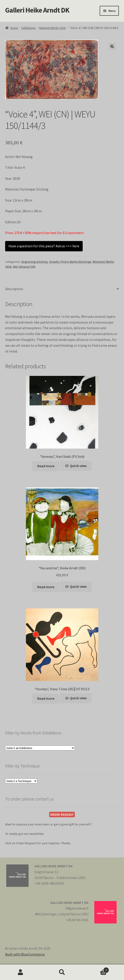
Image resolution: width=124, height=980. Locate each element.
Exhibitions (29, 28)
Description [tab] (14, 289)
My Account (21, 972)
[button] (112, 46)
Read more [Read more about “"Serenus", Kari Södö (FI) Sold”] (46, 466)
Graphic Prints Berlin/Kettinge (70, 262)
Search (62, 972)
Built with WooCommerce (25, 954)
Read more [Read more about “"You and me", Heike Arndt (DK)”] (46, 587)
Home (14, 28)
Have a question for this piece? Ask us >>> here (44, 246)
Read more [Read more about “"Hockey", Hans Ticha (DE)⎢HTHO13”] (46, 698)
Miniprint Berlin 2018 (52, 28)
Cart (96, 969)
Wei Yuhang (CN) (24, 267)
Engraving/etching (35, 262)
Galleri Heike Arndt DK (37, 10)
